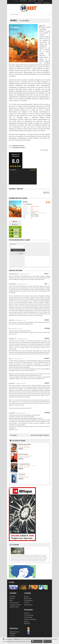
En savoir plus (37, 641)
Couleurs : (25, 210)
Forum (46, 193)
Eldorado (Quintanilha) (25, 444)
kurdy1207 (12, 383)
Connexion (47, 3)
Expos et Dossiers (14, 603)
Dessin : (25, 208)
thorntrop (11, 320)
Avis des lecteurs (28, 617)
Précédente (13, 435)
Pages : (25, 218)
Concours (27, 621)
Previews (12, 599)
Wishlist (15, 224)
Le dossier (16, 545)
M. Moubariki (45, 150)
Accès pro (41, 1)
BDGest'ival (27, 623)
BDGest (16, 1)
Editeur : (25, 215)
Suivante (46, 435)
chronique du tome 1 (19, 147)
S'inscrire (38, 3)
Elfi (10, 328)
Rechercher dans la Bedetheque (15, 633)
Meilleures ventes (14, 607)
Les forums (27, 613)
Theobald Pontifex (14, 274)
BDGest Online (32, 1)
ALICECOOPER (12, 284)
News (11, 601)
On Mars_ (14, 20)
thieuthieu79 (12, 339)
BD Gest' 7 (27, 596)
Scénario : (25, 206)
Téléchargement (28, 601)
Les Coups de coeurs (19, 441)
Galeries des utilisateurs (30, 619)
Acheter (15, 227)
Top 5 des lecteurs (29, 615)
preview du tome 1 (18, 146)
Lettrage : (25, 211)
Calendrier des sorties (15, 605)
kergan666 (12, 413)
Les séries (12, 636)
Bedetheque (23, 1)
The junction (22, 474)
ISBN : (24, 216)
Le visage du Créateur (24, 464)
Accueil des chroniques (37, 435)
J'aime (15, 222)
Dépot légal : (26, 213)
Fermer (48, 641)
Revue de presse (28, 605)
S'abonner (27, 603)
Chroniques (13, 596)
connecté (21, 253)
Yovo (10, 358)
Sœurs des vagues (23, 454)
